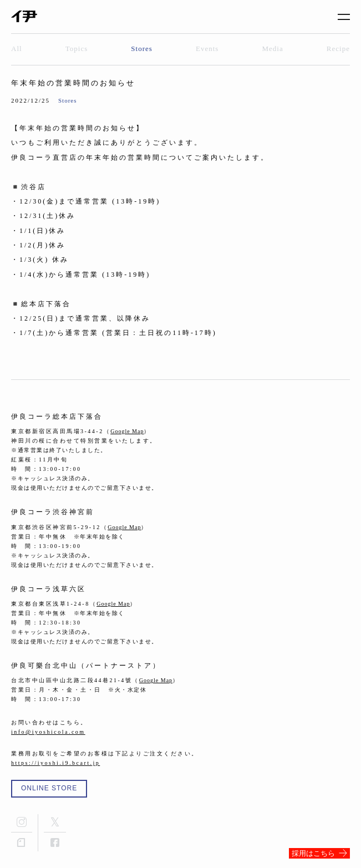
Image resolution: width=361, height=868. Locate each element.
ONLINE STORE (49, 788)
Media (273, 49)
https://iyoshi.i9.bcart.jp (55, 763)
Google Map (127, 431)
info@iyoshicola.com (48, 732)
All (17, 49)
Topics (77, 49)
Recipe (338, 49)
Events (207, 49)
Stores (142, 49)
